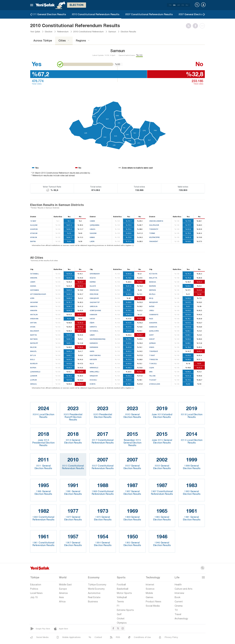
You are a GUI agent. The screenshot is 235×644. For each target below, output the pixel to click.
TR (170, 5)
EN (174, 5)
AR (179, 5)
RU (187, 5)
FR (183, 5)
